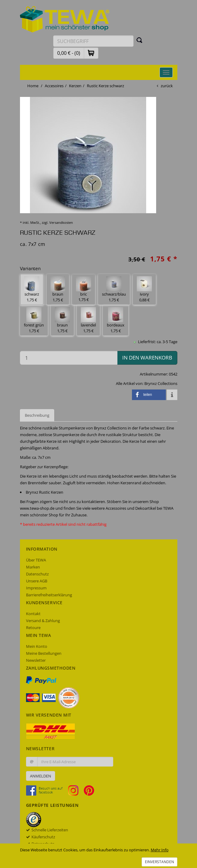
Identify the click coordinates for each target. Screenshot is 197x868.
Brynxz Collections (161, 383)
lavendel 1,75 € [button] (88, 320)
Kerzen (75, 86)
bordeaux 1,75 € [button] (116, 320)
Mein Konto (37, 646)
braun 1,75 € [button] (58, 289)
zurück (167, 86)
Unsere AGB (37, 581)
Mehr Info (160, 850)
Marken (33, 567)
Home (33, 86)
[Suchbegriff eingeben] (93, 41)
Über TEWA (36, 560)
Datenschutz (37, 574)
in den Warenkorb (147, 358)
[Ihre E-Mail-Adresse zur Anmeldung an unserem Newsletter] (75, 762)
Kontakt (33, 614)
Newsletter (36, 660)
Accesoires (54, 86)
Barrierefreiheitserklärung (49, 595)
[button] (91, 53)
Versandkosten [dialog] (61, 222)
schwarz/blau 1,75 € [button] (114, 289)
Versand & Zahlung (43, 621)
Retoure (33, 628)
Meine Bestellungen (44, 653)
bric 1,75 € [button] (84, 290)
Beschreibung (37, 415)
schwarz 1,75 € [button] (32, 289)
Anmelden (41, 776)
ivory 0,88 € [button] (144, 289)
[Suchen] (140, 40)
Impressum (36, 588)
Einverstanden (159, 862)
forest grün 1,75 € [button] (34, 320)
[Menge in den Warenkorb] (69, 358)
